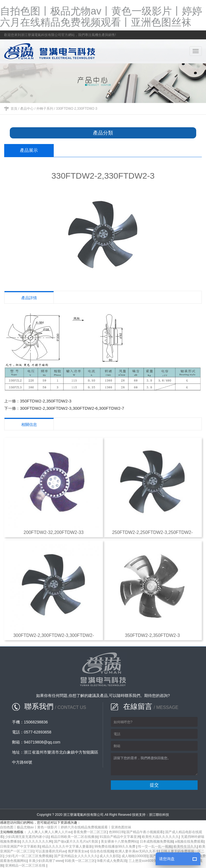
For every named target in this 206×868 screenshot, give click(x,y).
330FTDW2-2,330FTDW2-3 (77, 109)
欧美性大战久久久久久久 (160, 837)
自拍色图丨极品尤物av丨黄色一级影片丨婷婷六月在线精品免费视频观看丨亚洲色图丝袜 (101, 17)
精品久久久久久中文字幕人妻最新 (67, 847)
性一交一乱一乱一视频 (155, 847)
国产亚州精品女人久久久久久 (76, 856)
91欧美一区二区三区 (80, 861)
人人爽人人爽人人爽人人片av (50, 832)
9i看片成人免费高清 (112, 861)
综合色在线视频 (102, 851)
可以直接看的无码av (51, 851)
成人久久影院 (109, 856)
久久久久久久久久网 (37, 841)
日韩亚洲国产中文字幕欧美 (20, 847)
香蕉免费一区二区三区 (90, 832)
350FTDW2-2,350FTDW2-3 (46, 401)
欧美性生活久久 (185, 847)
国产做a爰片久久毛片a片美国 (77, 841)
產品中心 (27, 109)
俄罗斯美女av (78, 851)
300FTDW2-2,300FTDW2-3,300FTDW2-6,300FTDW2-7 (72, 408)
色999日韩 (117, 832)
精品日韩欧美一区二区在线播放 (74, 837)
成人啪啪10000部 (134, 856)
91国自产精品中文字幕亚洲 (120, 837)
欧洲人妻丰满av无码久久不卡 (137, 851)
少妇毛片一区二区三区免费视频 (29, 856)
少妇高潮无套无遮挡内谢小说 (27, 837)
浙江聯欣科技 (159, 815)
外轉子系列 (45, 109)
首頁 (14, 109)
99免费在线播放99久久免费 (115, 847)
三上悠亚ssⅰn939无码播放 (148, 861)
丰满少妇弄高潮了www (46, 861)
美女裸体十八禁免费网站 (119, 841)
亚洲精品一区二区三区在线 (26, 865)
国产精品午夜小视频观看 (145, 832)
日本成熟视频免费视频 (156, 841)
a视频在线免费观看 (189, 841)
